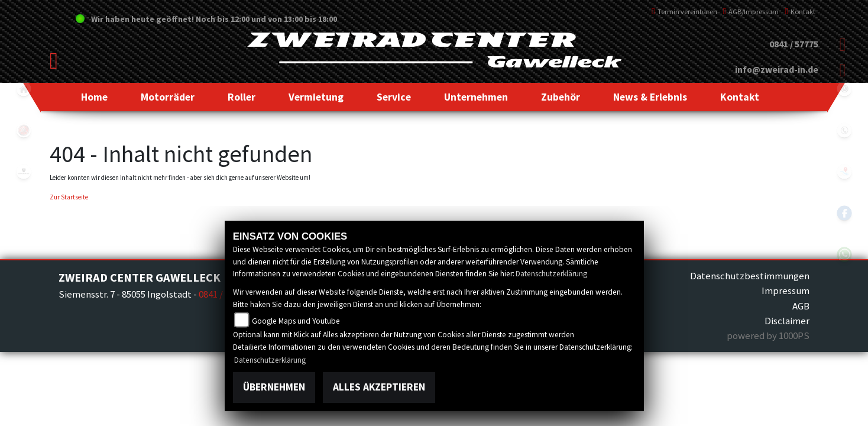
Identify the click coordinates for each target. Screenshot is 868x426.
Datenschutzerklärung (551, 274)
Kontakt (800, 12)
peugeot (24, 172)
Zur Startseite (69, 197)
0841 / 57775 (794, 44)
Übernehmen (274, 387)
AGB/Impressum (751, 12)
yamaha (24, 130)
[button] (168, 97)
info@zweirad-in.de (777, 70)
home (24, 89)
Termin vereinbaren (684, 12)
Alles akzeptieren (379, 387)
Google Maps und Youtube (296, 321)
